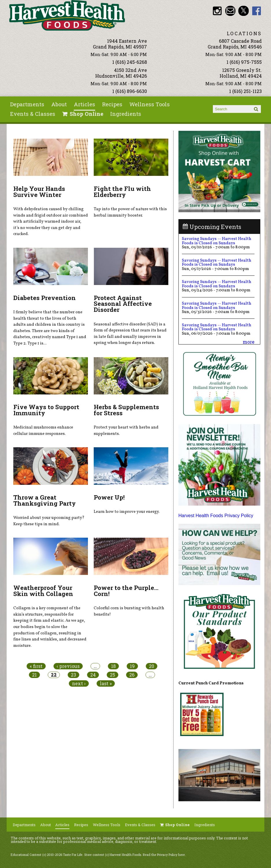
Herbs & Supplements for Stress (126, 410)
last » (106, 683)
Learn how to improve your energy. (127, 512)
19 (132, 666)
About (59, 104)
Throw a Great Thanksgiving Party (45, 500)
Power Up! (109, 497)
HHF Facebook (257, 11)
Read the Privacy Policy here (164, 855)
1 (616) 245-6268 (130, 62)
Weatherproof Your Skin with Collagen (43, 591)
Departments (27, 104)
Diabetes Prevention (45, 298)
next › (79, 683)
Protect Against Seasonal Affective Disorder (123, 304)
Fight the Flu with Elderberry (122, 192)
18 (113, 666)
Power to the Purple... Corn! (126, 591)
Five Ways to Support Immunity (46, 410)
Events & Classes (33, 114)
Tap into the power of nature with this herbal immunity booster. (130, 212)
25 (113, 675)
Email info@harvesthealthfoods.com (230, 11)
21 (34, 675)
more (249, 342)
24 (93, 675)
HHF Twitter (243, 11)
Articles (84, 104)
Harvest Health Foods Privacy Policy (216, 516)
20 (152, 666)
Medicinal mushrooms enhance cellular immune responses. (43, 431)
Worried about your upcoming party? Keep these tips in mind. (49, 521)
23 (73, 675)
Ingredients (126, 114)
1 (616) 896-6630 (130, 91)
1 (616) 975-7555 (244, 62)
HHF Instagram (217, 11)
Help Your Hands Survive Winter (39, 192)
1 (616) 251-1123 (245, 91)
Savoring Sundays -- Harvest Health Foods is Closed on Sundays (217, 241)
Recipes (112, 104)
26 (132, 675)
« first (36, 666)
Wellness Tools (150, 104)
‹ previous (68, 666)
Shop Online (86, 114)
